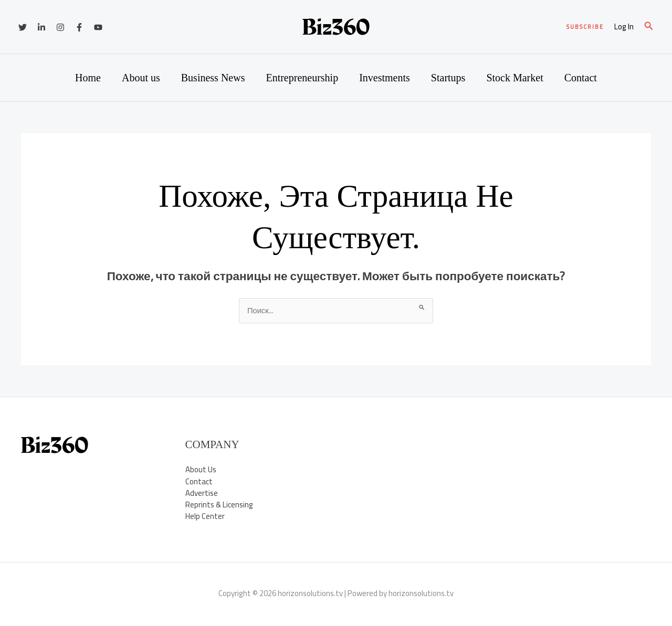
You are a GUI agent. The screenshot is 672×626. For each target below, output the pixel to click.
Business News (213, 78)
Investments (385, 78)
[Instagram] (60, 27)
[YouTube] (98, 27)
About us (141, 78)
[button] (585, 27)
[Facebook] (79, 27)
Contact (581, 78)
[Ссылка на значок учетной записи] (624, 27)
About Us (201, 470)
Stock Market (514, 78)
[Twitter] (23, 27)
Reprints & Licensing (219, 505)
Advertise (202, 494)
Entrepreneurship (302, 78)
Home (88, 78)
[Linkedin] (41, 27)
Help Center (205, 517)
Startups (448, 78)
